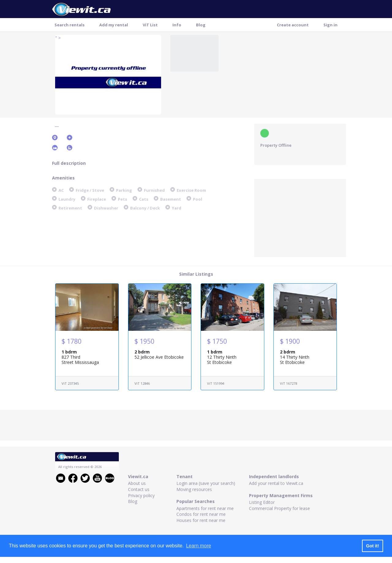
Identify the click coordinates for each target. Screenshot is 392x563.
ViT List (150, 25)
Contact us (139, 489)
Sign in (330, 25)
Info (177, 25)
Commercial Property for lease (279, 508)
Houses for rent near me (201, 520)
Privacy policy (141, 495)
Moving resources (194, 489)
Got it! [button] (372, 546)
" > (58, 38)
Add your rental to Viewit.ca (276, 483)
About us (137, 483)
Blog (201, 25)
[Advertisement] (300, 217)
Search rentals (70, 25)
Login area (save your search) (206, 483)
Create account (293, 25)
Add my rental (114, 25)
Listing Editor (262, 502)
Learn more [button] (198, 546)
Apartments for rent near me (205, 508)
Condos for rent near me (201, 514)
